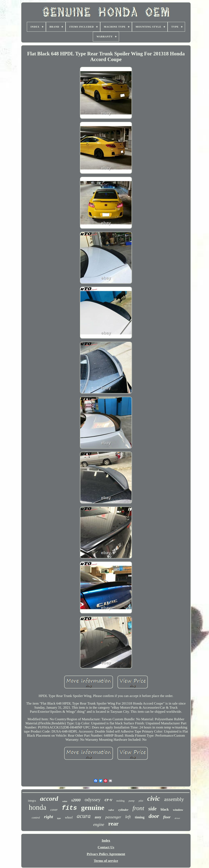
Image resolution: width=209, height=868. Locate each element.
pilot (141, 801)
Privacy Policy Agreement (106, 854)
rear (113, 824)
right (49, 817)
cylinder (123, 810)
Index (106, 841)
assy (98, 817)
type (59, 818)
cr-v (108, 800)
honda (37, 807)
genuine (93, 808)
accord (49, 799)
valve (111, 810)
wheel (69, 817)
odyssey (93, 800)
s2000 (76, 800)
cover (54, 810)
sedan (65, 801)
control (36, 818)
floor (167, 817)
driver (177, 818)
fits (69, 808)
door (154, 816)
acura (84, 816)
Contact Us (106, 847)
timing (140, 817)
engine (99, 824)
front (138, 808)
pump (132, 801)
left (128, 817)
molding (120, 801)
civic (154, 799)
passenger (113, 817)
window (178, 810)
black (165, 809)
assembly (174, 799)
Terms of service (106, 861)
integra (32, 801)
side (152, 809)
